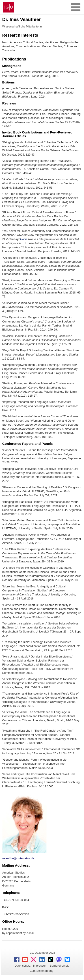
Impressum (40, 966)
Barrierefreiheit (59, 966)
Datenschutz (23, 966)
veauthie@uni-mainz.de (18, 858)
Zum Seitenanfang (42, 971)
